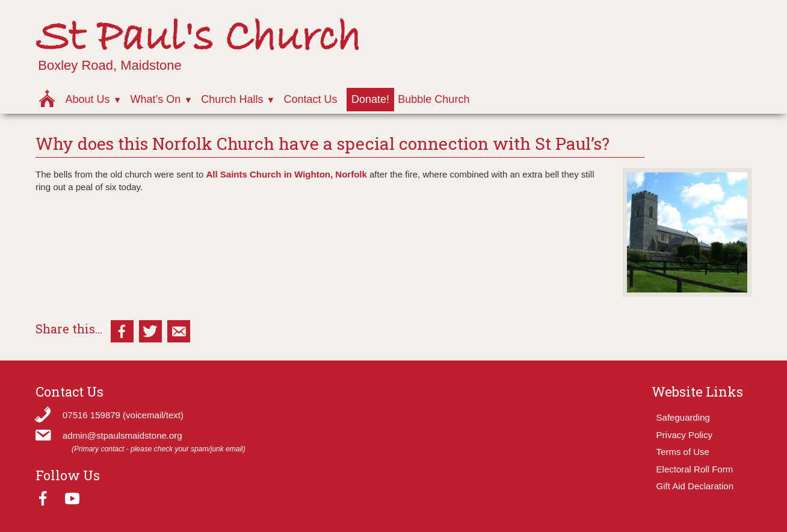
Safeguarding (683, 417)
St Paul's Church (198, 38)
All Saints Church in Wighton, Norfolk (286, 174)
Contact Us (310, 99)
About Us (87, 99)
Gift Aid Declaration (695, 486)
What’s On (156, 99)
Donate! (370, 99)
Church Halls (232, 99)
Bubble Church (434, 99)
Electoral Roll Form (695, 469)
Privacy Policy (684, 435)
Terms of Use (683, 452)
